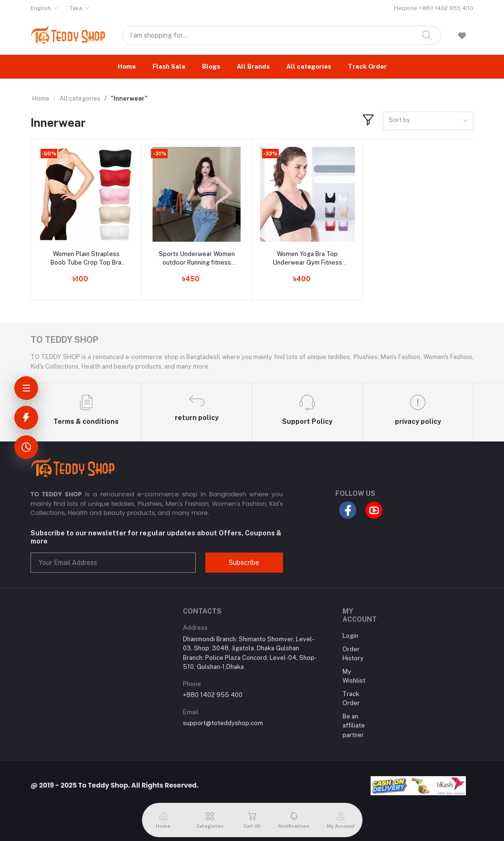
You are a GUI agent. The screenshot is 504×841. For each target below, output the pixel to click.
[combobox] (428, 121)
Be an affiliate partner (354, 726)
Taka (76, 8)
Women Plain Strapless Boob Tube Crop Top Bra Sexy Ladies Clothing (86, 259)
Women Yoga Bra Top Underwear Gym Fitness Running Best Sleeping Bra (307, 259)
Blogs (211, 67)
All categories (309, 67)
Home (127, 67)
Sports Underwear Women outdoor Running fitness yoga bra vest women (197, 259)
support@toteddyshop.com (223, 723)
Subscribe (244, 563)
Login (350, 636)
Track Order (367, 67)
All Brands (253, 67)
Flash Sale (169, 67)
